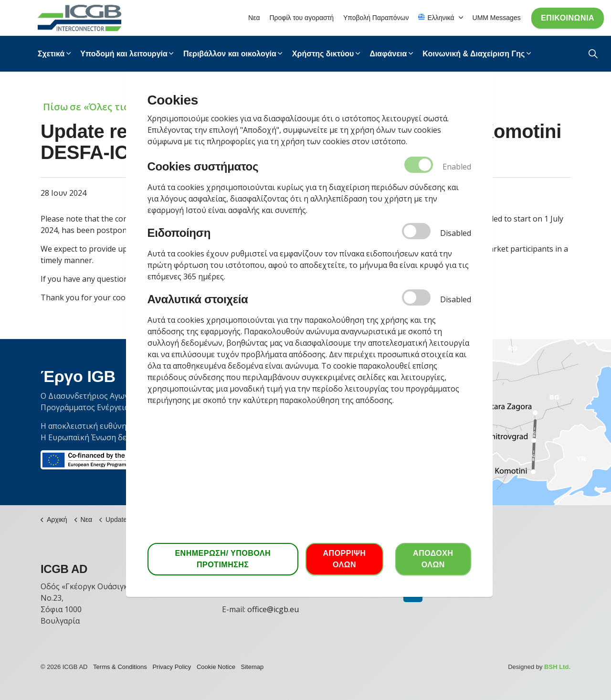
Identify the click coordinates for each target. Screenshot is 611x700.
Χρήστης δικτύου (323, 54)
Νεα (254, 18)
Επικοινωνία (568, 18)
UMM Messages (497, 18)
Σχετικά (51, 54)
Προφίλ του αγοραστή (301, 18)
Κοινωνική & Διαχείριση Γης (474, 54)
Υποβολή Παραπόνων (376, 18)
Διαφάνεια (388, 54)
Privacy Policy (172, 667)
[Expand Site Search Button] (593, 54)
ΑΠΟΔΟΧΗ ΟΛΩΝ (433, 559)
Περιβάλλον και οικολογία (230, 54)
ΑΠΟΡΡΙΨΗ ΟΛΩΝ (344, 559)
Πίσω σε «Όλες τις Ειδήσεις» (110, 107)
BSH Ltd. (557, 667)
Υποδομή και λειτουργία (124, 54)
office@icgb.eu (273, 609)
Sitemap (253, 667)
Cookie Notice (216, 667)
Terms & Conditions (120, 667)
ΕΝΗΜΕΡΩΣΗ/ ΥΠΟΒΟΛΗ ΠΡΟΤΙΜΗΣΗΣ (223, 559)
